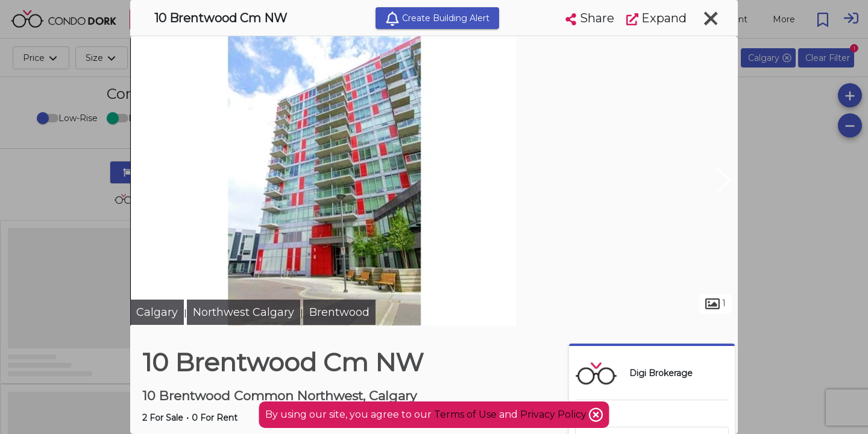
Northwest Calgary (244, 312)
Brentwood (339, 312)
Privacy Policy (555, 414)
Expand (656, 18)
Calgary (157, 312)
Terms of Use (465, 414)
